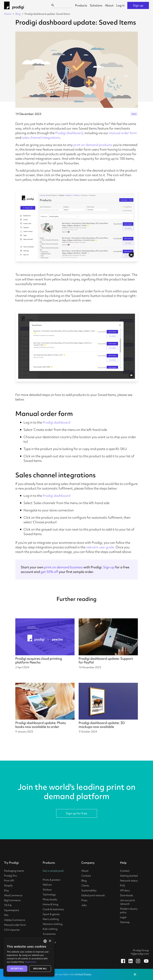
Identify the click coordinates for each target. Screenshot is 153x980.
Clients (85, 886)
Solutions (96, 5)
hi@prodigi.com (140, 954)
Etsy (6, 890)
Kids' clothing (50, 929)
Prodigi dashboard (69, 133)
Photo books (50, 899)
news (134, 114)
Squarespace (12, 910)
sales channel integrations (41, 138)
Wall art (47, 885)
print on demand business (63, 567)
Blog (18, 14)
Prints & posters (52, 880)
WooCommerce (13, 895)
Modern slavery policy (129, 911)
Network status (129, 881)
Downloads (126, 895)
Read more (31, 962)
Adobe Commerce (15, 920)
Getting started (129, 876)
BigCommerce (12, 900)
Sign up (138, 5)
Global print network (93, 895)
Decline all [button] (40, 969)
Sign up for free (76, 813)
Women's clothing (53, 924)
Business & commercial (49, 941)
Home (8, 14)
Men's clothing (51, 919)
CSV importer (12, 930)
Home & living (50, 904)
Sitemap (125, 922)
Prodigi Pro (10, 876)
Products (81, 5)
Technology (49, 895)
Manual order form (15, 925)
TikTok (8, 905)
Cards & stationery (53, 909)
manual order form (123, 133)
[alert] (29, 957)
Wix (6, 915)
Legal (123, 917)
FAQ (122, 886)
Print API (9, 881)
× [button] (50, 941)
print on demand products (93, 145)
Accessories (49, 934)
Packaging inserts (14, 871)
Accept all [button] (17, 969)
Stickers (47, 890)
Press (84, 900)
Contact (86, 876)
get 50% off (49, 572)
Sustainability (89, 890)
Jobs (84, 905)
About (109, 5)
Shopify (8, 886)
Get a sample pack (53, 871)
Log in (120, 5)
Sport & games (51, 914)
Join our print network (127, 902)
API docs (125, 890)
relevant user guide (100, 547)
